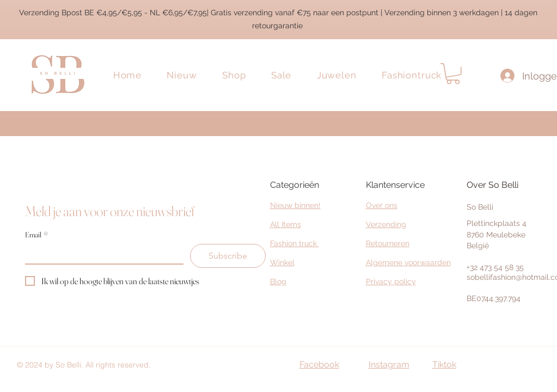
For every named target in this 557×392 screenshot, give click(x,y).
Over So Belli (492, 185)
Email (36, 235)
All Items (286, 224)
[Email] (101, 254)
